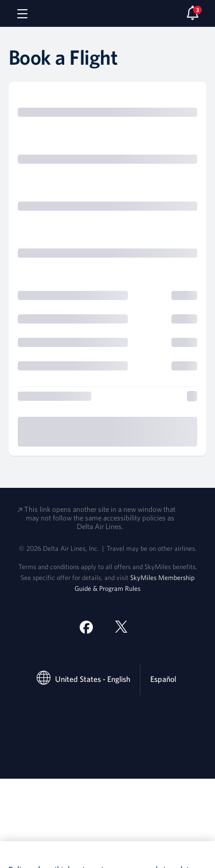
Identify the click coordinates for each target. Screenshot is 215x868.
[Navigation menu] (22, 13)
